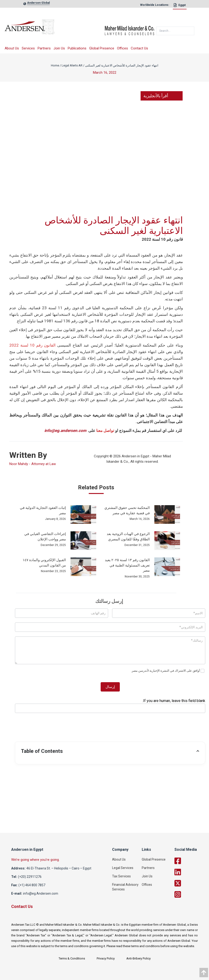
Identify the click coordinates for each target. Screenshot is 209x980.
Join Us (59, 48)
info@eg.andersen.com (65, 431)
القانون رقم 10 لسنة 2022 (32, 345)
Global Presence (102, 48)
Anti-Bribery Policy (138, 958)
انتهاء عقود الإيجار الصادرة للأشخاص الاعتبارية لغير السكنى (122, 65)
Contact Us (139, 48)
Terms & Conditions (72, 958)
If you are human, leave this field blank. (174, 701)
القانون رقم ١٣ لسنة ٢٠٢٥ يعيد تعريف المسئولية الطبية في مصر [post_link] (127, 565)
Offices (122, 48)
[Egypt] (180, 6)
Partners (44, 48)
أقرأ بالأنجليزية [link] (162, 96)
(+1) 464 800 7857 (32, 885)
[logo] (55, 29)
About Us (12, 48)
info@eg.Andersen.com (41, 893)
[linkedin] (191, 872)
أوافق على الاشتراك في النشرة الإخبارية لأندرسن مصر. (168, 671)
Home (55, 65)
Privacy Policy (106, 958)
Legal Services (123, 868)
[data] (204, 973)
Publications (77, 48)
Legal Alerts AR (72, 65)
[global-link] (38, 4)
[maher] (130, 29)
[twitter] (191, 883)
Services (28, 48)
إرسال (110, 687)
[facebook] (191, 861)
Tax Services (121, 876)
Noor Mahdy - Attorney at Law (33, 464)
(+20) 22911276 (30, 877)
